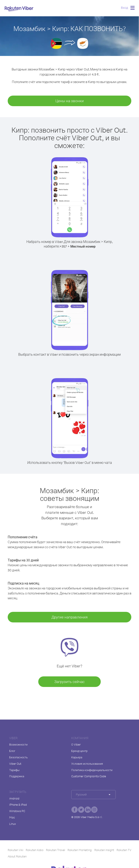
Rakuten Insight (104, 850)
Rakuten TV (124, 850)
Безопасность (18, 757)
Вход (124, 8)
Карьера (77, 757)
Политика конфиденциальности (92, 770)
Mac (12, 817)
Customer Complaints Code (89, 776)
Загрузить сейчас (69, 682)
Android (14, 798)
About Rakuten (17, 856)
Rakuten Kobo (35, 850)
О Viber (76, 744)
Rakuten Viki (16, 850)
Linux (13, 824)
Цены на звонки (70, 101)
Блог (12, 751)
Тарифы (14, 770)
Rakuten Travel (56, 850)
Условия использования (87, 764)
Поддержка (17, 776)
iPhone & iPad (18, 805)
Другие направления (69, 617)
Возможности (18, 744)
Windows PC (17, 811)
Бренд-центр (79, 751)
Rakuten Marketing (80, 850)
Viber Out (15, 764)
